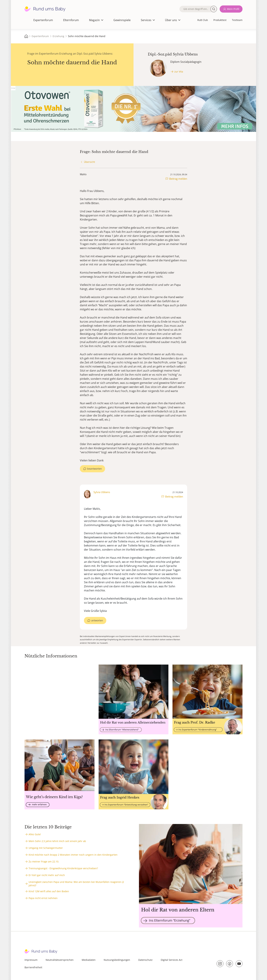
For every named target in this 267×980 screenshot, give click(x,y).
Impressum (31, 960)
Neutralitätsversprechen (60, 960)
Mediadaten (89, 960)
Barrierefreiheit (33, 967)
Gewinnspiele (122, 20)
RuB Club (203, 20)
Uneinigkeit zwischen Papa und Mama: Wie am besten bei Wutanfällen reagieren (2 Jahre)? (76, 884)
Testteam (237, 20)
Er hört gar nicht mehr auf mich (47, 875)
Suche (214, 9)
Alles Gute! (35, 834)
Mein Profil (233, 9)
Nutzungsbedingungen (117, 960)
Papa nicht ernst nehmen (43, 898)
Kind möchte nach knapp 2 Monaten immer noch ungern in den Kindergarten (73, 855)
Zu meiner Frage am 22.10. (44, 861)
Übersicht (89, 162)
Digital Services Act (172, 960)
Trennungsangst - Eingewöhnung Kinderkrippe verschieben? (63, 868)
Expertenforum (43, 20)
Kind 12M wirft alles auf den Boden (49, 891)
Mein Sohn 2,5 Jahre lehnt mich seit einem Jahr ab (57, 841)
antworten (97, 620)
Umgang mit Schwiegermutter (46, 848)
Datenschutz (145, 960)
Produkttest (220, 20)
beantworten (95, 469)
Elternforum (71, 20)
